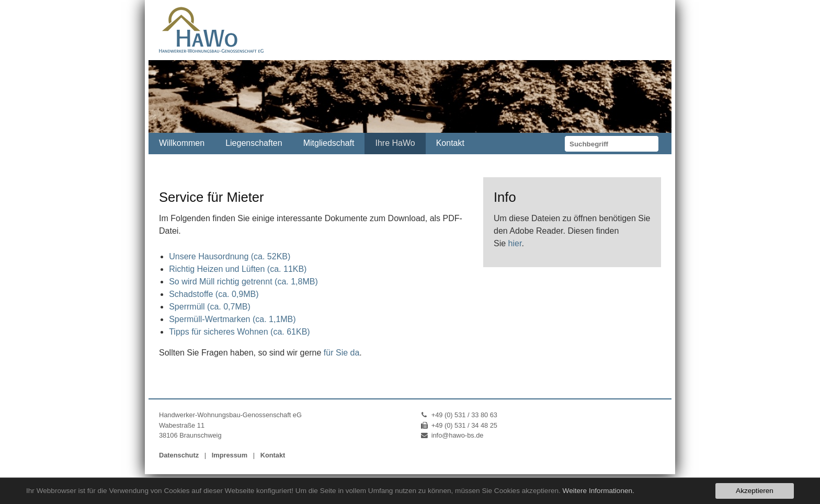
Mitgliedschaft (329, 143)
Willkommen (182, 143)
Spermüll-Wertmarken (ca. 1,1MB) (232, 319)
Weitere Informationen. (599, 491)
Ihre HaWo (395, 143)
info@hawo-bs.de (458, 435)
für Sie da (341, 353)
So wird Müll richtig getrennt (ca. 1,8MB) (243, 282)
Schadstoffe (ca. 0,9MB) (214, 294)
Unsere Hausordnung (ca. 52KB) (230, 256)
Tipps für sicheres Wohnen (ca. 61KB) (239, 332)
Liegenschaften (254, 143)
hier (515, 243)
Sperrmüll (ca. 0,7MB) (210, 307)
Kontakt (450, 143)
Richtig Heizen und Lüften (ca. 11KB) (238, 269)
